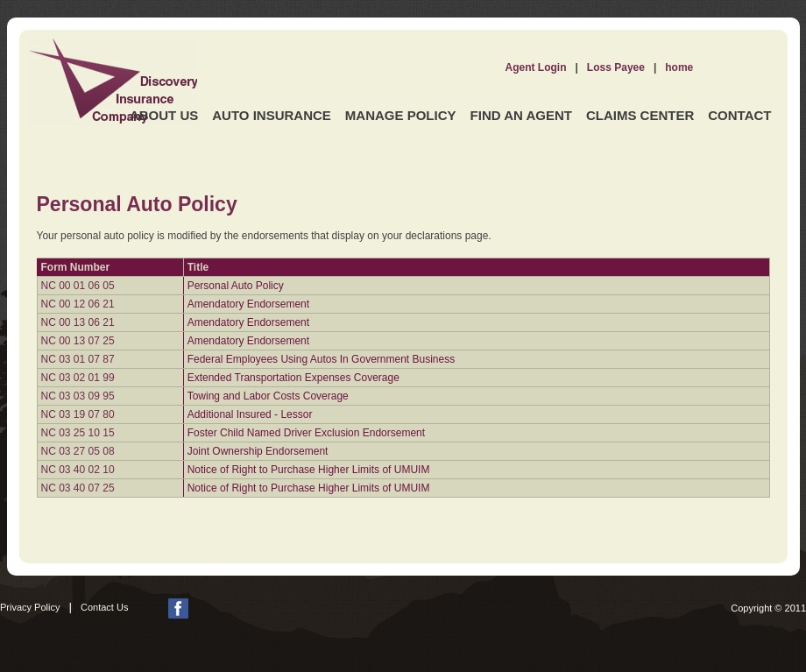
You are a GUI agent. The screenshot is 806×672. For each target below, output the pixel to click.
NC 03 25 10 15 (78, 433)
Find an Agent (521, 115)
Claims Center (640, 115)
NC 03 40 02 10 (78, 470)
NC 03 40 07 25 (78, 488)
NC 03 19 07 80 (78, 414)
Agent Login (536, 67)
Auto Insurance (272, 115)
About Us (164, 115)
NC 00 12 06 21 (78, 304)
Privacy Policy (30, 607)
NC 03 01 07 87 (78, 359)
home (679, 67)
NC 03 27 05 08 (78, 451)
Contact (739, 115)
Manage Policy (401, 115)
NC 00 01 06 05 (78, 286)
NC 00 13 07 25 (78, 341)
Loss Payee (616, 67)
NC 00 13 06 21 (78, 322)
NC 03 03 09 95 (78, 396)
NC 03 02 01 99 (78, 378)
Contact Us (104, 607)
